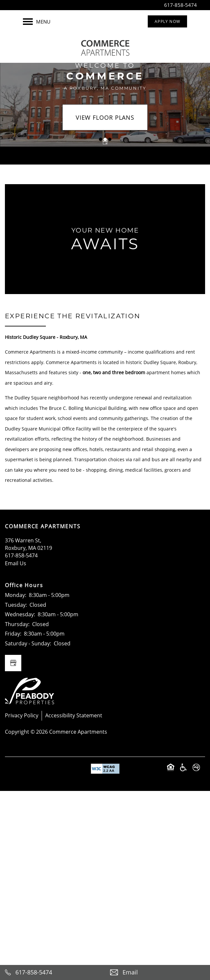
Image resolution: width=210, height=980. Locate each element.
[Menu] (37, 22)
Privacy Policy (22, 715)
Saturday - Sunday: (28, 643)
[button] (167, 21)
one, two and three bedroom (114, 372)
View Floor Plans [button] (105, 117)
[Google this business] (105, 142)
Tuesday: (16, 605)
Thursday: (17, 624)
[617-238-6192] (53, 972)
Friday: (13, 634)
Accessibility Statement (74, 715)
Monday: (16, 595)
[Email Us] (158, 972)
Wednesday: (20, 614)
